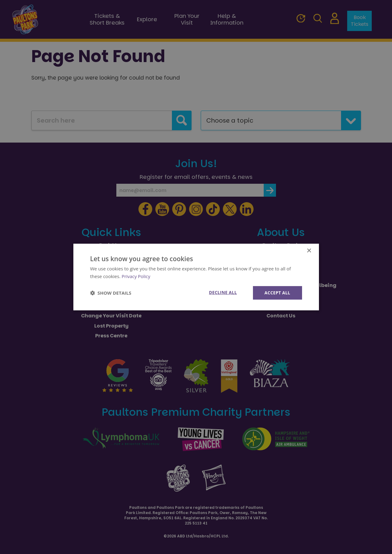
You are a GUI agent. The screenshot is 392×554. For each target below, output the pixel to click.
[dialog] (196, 277)
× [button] (309, 251)
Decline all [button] (222, 292)
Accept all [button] (277, 293)
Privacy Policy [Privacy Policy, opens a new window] (136, 276)
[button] (111, 293)
